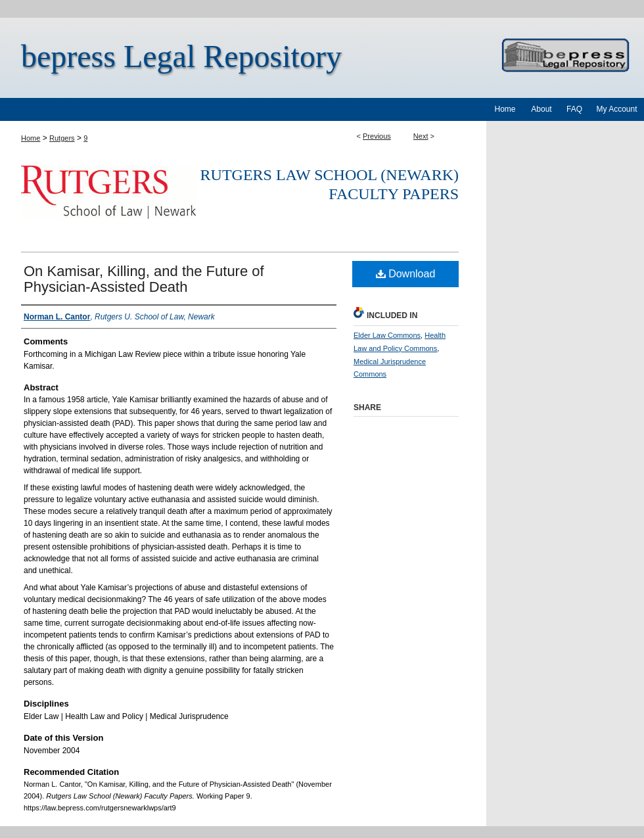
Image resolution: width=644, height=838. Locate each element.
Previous (377, 136)
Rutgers (62, 138)
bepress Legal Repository (181, 56)
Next (421, 136)
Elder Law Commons (387, 335)
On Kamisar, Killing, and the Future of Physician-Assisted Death (144, 279)
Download (406, 274)
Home (31, 138)
